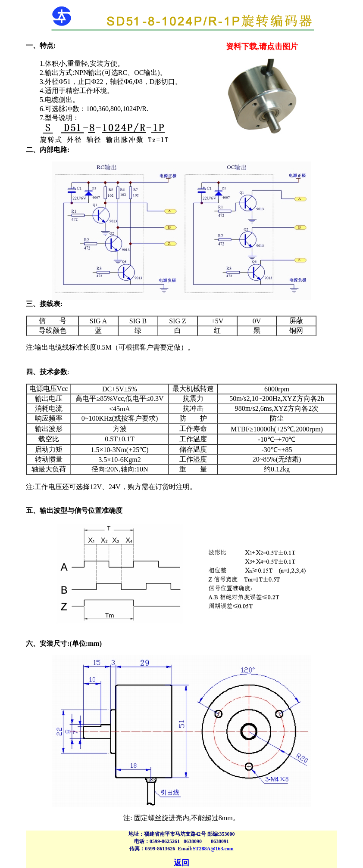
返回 (181, 863)
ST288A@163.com (213, 849)
